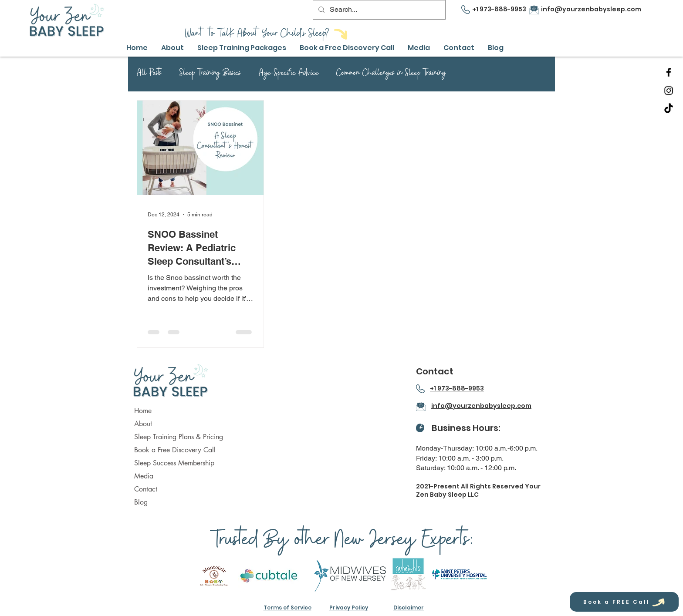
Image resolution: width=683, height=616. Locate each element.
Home (143, 411)
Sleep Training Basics (210, 74)
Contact (146, 489)
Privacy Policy (349, 608)
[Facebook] (669, 72)
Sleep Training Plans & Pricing (179, 437)
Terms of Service (287, 608)
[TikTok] (669, 109)
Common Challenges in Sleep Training (391, 74)
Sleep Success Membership (174, 463)
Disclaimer (409, 608)
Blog (141, 502)
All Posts (149, 74)
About (143, 424)
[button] (242, 48)
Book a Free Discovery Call (175, 450)
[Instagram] (669, 91)
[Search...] (378, 10)
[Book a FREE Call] (624, 602)
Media (144, 476)
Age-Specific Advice (289, 74)
